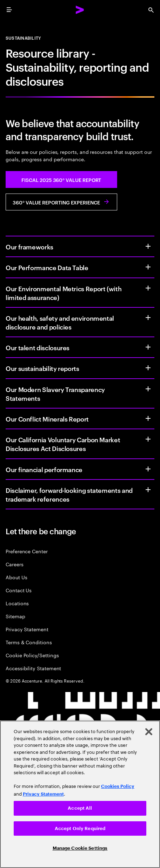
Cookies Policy (118, 786)
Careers (15, 564)
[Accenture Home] (80, 10)
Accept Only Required (80, 828)
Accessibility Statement (33, 668)
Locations (17, 603)
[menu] (9, 10)
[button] (61, 180)
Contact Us (19, 590)
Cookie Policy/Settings (32, 655)
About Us (16, 577)
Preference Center (27, 551)
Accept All (80, 808)
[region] (80, 794)
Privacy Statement (27, 629)
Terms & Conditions (29, 642)
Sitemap (15, 616)
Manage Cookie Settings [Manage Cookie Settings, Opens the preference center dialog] (80, 848)
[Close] (149, 732)
